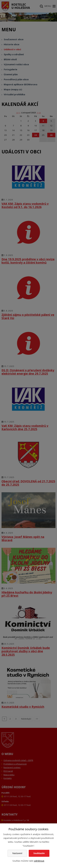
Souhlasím (39, 853)
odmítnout (39, 861)
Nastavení (17, 853)
